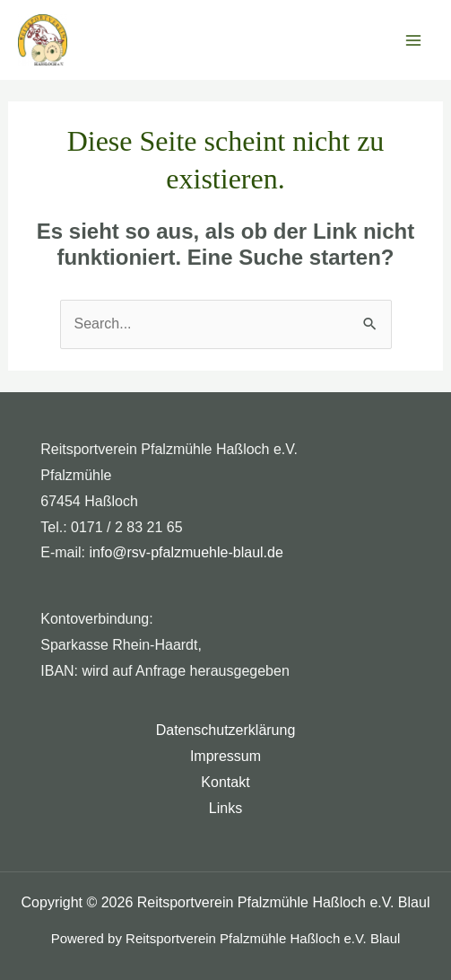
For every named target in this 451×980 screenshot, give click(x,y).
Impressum (225, 756)
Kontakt (225, 782)
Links (225, 808)
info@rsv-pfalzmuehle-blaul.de (186, 552)
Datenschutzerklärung (226, 730)
